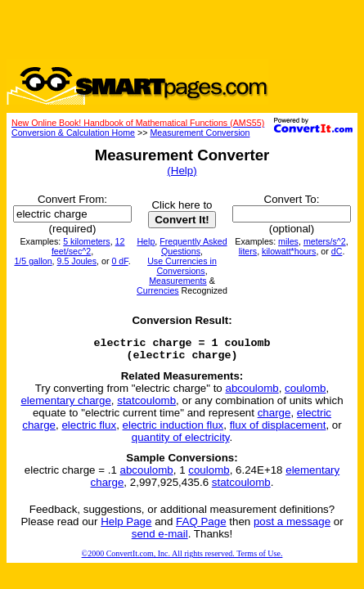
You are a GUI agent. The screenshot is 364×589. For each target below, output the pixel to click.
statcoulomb (146, 405)
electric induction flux (173, 430)
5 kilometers (86, 241)
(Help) (182, 171)
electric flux (89, 430)
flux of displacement (278, 430)
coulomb (305, 393)
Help (146, 241)
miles (288, 241)
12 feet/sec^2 (88, 246)
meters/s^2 (325, 241)
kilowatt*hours (289, 251)
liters (248, 251)
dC (337, 251)
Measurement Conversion (200, 133)
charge (274, 418)
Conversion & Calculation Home (73, 133)
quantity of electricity (181, 442)
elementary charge (65, 405)
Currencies (158, 290)
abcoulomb (252, 393)
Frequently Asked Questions (193, 246)
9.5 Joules (77, 261)
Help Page (126, 526)
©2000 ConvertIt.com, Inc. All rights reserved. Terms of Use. (182, 558)
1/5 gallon (33, 261)
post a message (292, 526)
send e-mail (160, 539)
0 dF (119, 261)
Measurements (178, 281)
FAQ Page (201, 526)
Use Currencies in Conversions (182, 266)
